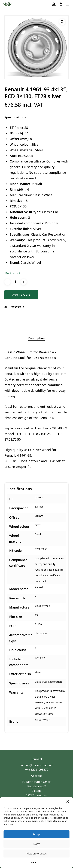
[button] (68, 802)
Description (36, 338)
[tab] (37, 338)
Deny (36, 844)
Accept (36, 834)
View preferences (36, 854)
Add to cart (21, 295)
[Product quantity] (16, 282)
